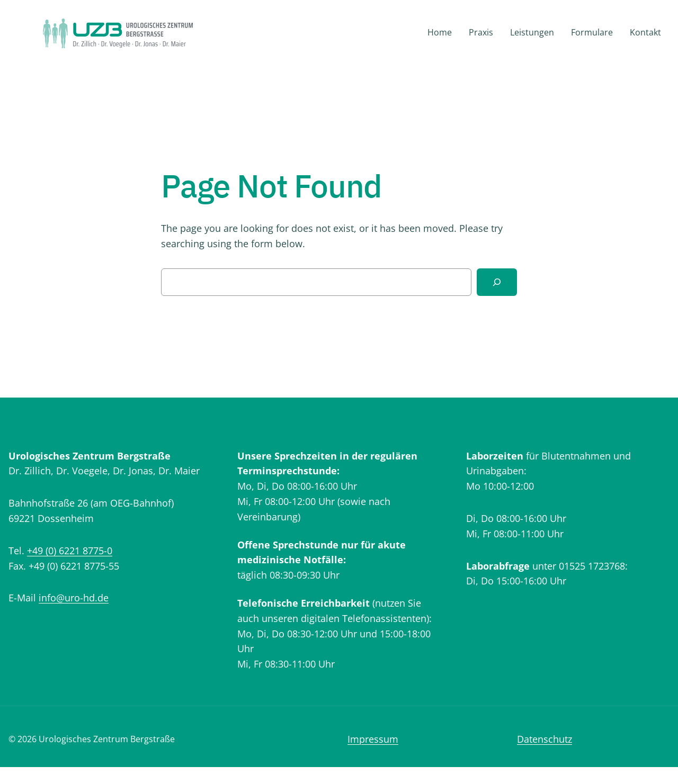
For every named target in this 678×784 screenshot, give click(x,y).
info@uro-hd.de (74, 598)
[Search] (497, 282)
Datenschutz (545, 739)
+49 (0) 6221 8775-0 (70, 551)
